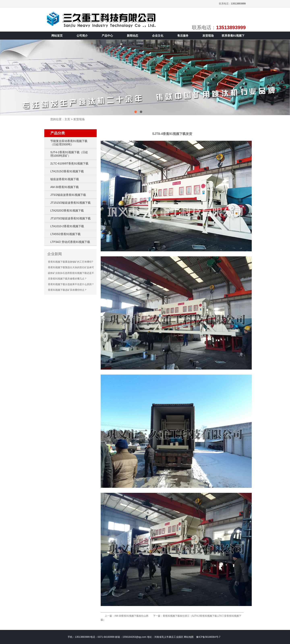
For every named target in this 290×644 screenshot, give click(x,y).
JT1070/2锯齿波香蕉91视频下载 (70, 218)
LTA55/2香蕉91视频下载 (65, 234)
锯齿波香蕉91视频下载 (65, 179)
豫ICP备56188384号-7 (208, 637)
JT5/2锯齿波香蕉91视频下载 (68, 195)
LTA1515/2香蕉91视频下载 (67, 171)
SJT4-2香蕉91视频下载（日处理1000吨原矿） (69, 154)
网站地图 (189, 637)
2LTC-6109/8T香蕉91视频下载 (69, 163)
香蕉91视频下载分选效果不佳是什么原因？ (71, 284)
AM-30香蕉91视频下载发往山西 (131, 616)
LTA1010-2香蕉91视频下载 (67, 226)
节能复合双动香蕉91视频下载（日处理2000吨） (69, 143)
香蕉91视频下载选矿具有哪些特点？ (67, 290)
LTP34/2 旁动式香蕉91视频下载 (70, 242)
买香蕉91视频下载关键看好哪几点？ (67, 279)
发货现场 (79, 119)
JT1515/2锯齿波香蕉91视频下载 (70, 203)
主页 (67, 119)
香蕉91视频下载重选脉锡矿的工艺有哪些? (70, 262)
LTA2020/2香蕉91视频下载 (67, 211)
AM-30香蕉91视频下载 (65, 187)
